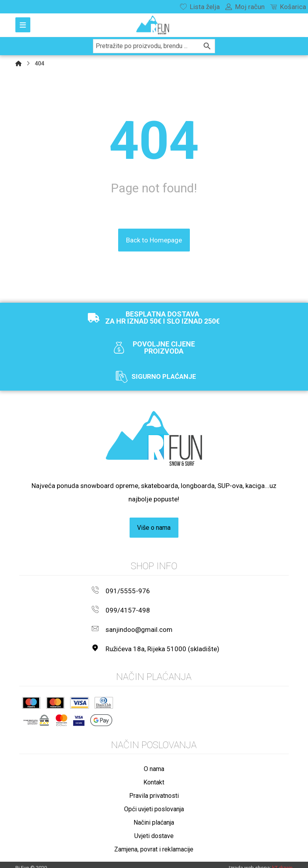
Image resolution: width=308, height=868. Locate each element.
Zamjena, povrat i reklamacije (154, 842)
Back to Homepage (154, 240)
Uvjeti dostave (154, 828)
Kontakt (154, 775)
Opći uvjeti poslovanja (154, 802)
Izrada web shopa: (250, 861)
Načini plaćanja (154, 815)
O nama (154, 761)
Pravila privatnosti (154, 788)
